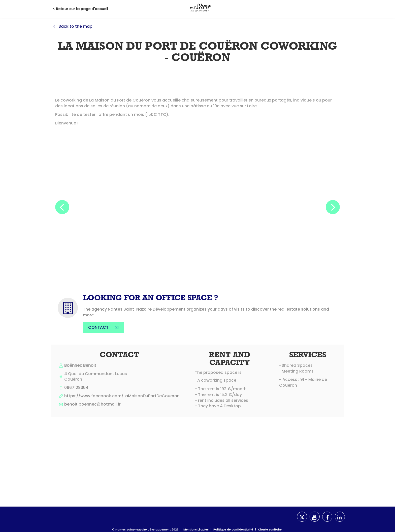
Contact (103, 327)
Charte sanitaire (270, 529)
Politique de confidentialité (233, 529)
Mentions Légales (196, 529)
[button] (62, 207)
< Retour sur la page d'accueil (80, 9)
